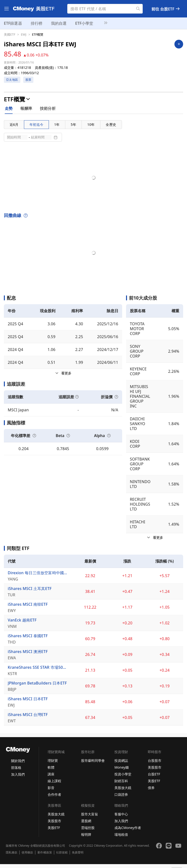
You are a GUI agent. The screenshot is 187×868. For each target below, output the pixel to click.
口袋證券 (121, 798)
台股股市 (155, 764)
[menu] (7, 9)
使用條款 (27, 856)
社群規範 (62, 856)
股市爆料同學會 (93, 764)
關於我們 (18, 765)
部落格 (16, 771)
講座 (51, 778)
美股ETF (154, 785)
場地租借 (121, 838)
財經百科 (121, 785)
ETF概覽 (38, 35)
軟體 (51, 771)
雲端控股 (88, 832)
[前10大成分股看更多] (155, 542)
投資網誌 (121, 764)
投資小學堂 (123, 778)
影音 (51, 792)
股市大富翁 (90, 818)
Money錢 (122, 771)
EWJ (24, 35)
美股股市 (155, 771)
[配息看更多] (63, 377)
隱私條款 (12, 856)
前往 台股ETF (166, 9)
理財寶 (53, 764)
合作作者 (54, 798)
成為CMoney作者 (128, 832)
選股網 (86, 825)
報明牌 (86, 838)
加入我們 (18, 778)
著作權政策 (45, 856)
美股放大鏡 (123, 792)
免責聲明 (78, 856)
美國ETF (10, 35)
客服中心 (121, 818)
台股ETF (154, 778)
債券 (151, 792)
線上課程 (54, 785)
